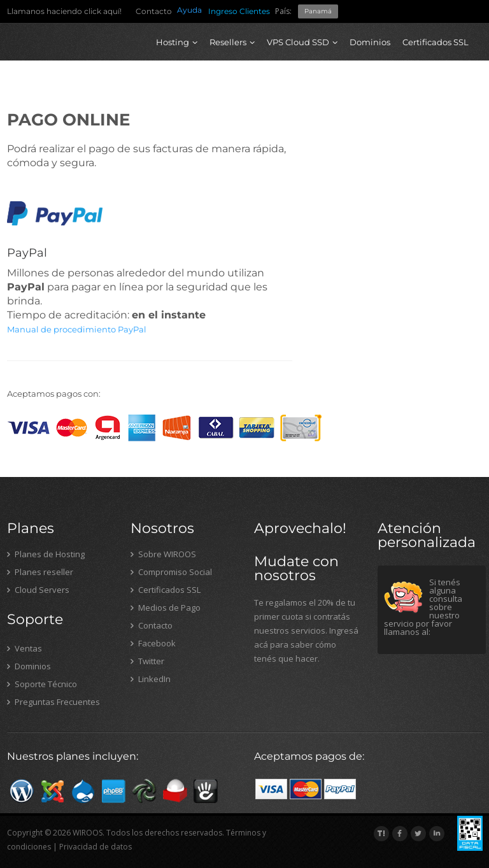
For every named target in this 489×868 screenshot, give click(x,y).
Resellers (232, 42)
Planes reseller (40, 572)
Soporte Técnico (42, 684)
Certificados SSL (436, 42)
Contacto (154, 11)
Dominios (370, 42)
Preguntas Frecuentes (53, 702)
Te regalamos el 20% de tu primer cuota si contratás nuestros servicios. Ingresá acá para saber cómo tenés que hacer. (306, 630)
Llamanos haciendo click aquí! (64, 11)
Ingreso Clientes (239, 11)
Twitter (147, 661)
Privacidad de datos (96, 847)
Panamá (318, 11)
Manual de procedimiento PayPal (77, 329)
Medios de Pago (166, 608)
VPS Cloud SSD (302, 42)
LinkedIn (151, 679)
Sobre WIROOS (163, 554)
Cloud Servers (38, 590)
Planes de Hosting (46, 554)
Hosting (177, 42)
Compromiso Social (171, 572)
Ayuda (189, 10)
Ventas (25, 648)
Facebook (153, 643)
